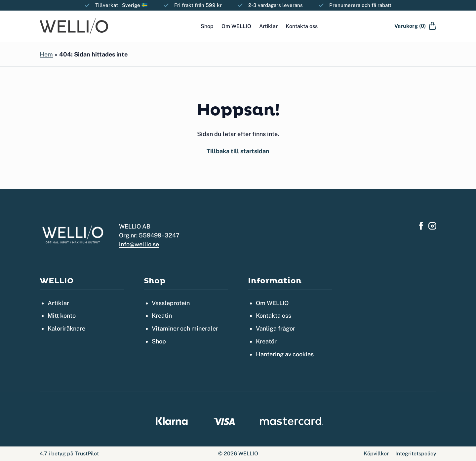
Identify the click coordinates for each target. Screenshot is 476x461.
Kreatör (266, 341)
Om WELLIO (236, 26)
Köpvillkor (376, 454)
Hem (46, 54)
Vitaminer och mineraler (185, 328)
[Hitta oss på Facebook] (421, 226)
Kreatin (162, 316)
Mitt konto (62, 316)
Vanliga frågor (276, 328)
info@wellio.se (139, 244)
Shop (207, 26)
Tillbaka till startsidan (238, 151)
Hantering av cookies (285, 354)
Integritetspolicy (416, 454)
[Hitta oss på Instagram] (432, 226)
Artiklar (268, 26)
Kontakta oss (302, 26)
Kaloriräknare (66, 328)
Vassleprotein (171, 303)
